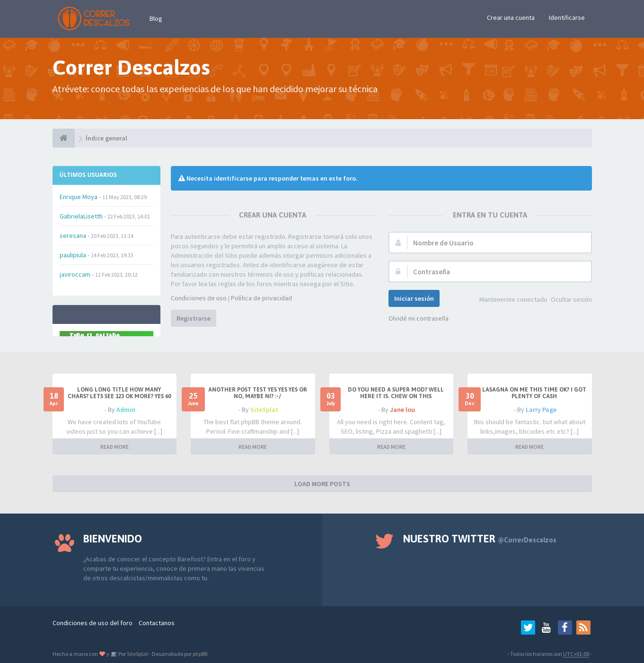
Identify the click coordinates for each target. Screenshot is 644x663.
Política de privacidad (261, 298)
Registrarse (194, 318)
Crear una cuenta (511, 17)
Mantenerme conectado (513, 299)
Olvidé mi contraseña (419, 318)
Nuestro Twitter (480, 539)
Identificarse (567, 17)
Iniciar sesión (414, 298)
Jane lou (402, 410)
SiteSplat (264, 410)
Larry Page (541, 410)
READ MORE (115, 447)
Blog (156, 18)
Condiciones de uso (199, 298)
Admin (126, 410)
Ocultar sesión (571, 299)
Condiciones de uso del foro (93, 623)
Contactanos (157, 623)
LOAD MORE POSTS (322, 484)
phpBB (200, 654)
